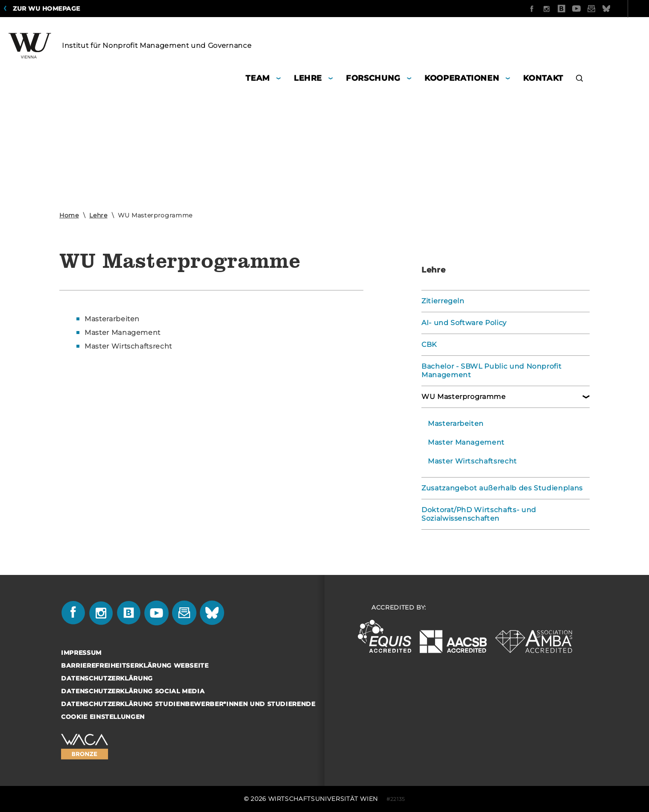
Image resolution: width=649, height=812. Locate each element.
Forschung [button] (373, 78)
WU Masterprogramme (464, 397)
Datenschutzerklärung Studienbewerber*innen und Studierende (188, 704)
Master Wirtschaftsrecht (472, 461)
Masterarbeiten (456, 424)
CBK (429, 344)
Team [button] (258, 78)
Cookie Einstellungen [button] (103, 717)
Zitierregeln (443, 301)
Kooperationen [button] (462, 78)
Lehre (98, 215)
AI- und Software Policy (464, 323)
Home (69, 215)
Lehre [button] (308, 78)
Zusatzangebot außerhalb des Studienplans (502, 488)
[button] (580, 79)
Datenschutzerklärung (107, 678)
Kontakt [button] (543, 78)
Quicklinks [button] (616, 9)
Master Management (466, 442)
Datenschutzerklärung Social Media (133, 691)
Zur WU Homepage (47, 9)
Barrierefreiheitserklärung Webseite (135, 665)
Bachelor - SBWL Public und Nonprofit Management (491, 371)
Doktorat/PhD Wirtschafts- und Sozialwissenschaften (479, 514)
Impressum (81, 653)
